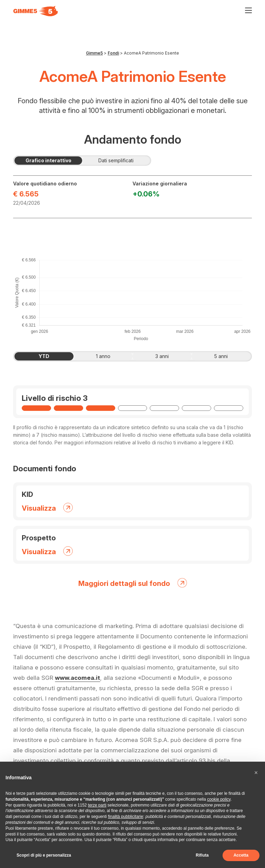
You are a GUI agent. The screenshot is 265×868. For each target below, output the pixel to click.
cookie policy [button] (219, 799)
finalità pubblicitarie (126, 817)
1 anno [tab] (111, 356)
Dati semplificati (124, 161)
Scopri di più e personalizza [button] (44, 855)
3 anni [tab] (170, 356)
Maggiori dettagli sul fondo (133, 582)
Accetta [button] (241, 855)
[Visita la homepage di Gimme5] (36, 11)
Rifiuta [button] (202, 855)
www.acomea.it (77, 678)
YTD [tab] (53, 356)
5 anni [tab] (229, 356)
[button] (256, 773)
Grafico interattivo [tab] (54, 161)
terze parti (97, 805)
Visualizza (47, 507)
